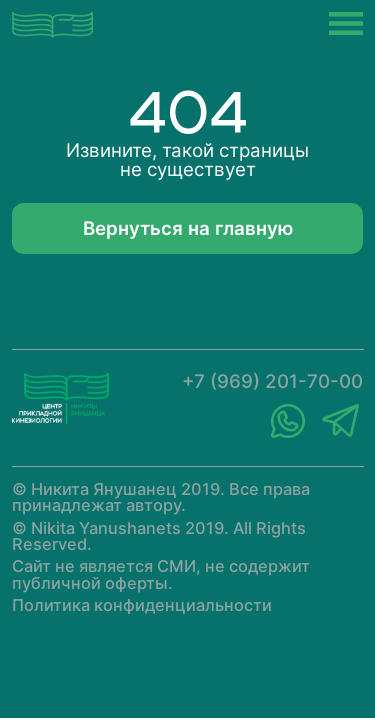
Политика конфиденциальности (142, 605)
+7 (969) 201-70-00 (272, 381)
